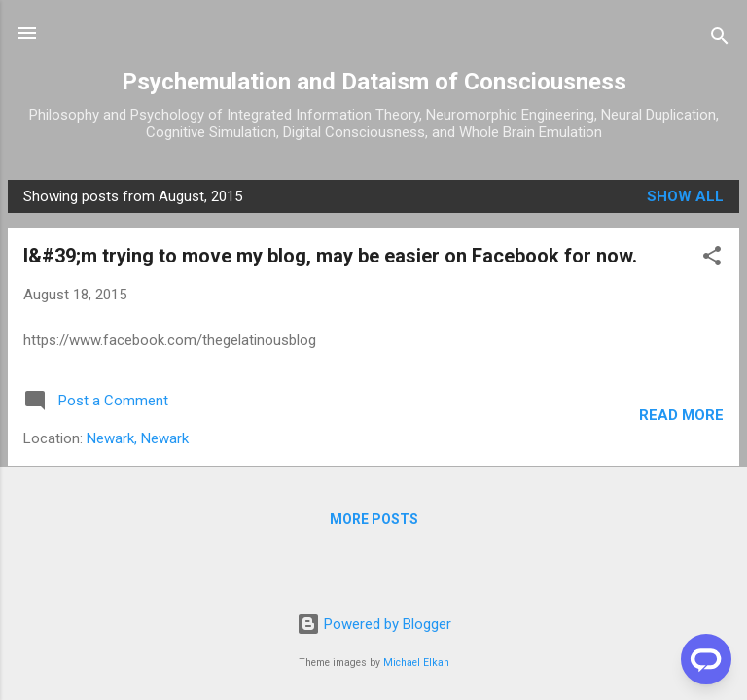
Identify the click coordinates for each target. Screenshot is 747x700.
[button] (712, 259)
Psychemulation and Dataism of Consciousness (374, 82)
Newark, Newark (138, 438)
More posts (374, 519)
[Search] (720, 39)
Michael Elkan (416, 663)
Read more (681, 415)
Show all (685, 196)
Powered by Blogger (374, 624)
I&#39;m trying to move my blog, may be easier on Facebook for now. (330, 256)
